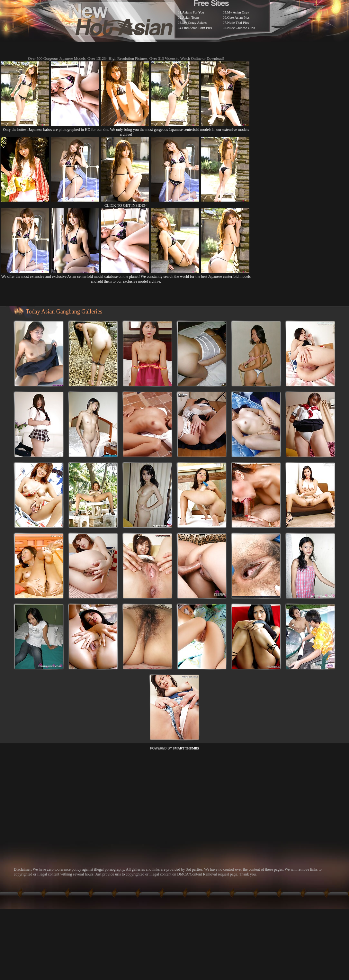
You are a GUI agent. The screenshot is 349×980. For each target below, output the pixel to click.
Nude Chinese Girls (241, 28)
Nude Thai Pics (238, 23)
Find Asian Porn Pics (197, 28)
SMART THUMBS (186, 748)
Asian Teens (191, 17)
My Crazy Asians (194, 23)
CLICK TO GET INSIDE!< (126, 205)
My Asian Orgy (238, 12)
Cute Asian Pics (238, 17)
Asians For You (193, 12)
